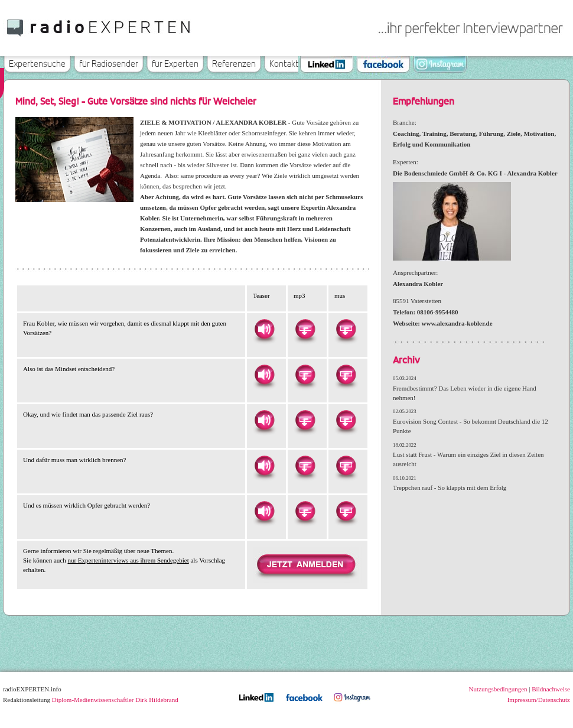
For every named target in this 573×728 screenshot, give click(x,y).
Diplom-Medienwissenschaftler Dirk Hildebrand (115, 700)
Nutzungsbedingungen (498, 689)
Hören (264, 329)
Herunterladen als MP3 (305, 329)
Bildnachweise (551, 689)
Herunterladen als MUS (346, 329)
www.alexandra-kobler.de (457, 323)
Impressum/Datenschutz (539, 700)
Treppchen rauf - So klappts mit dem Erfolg (450, 487)
